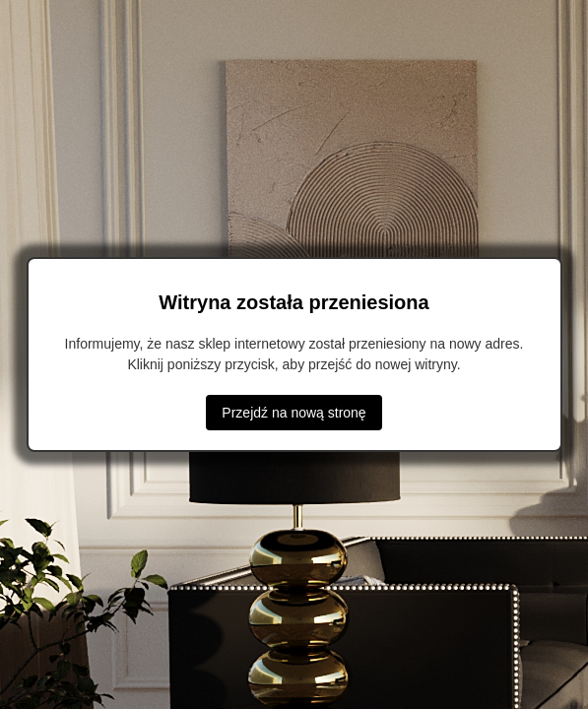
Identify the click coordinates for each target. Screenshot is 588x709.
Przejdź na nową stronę (294, 413)
